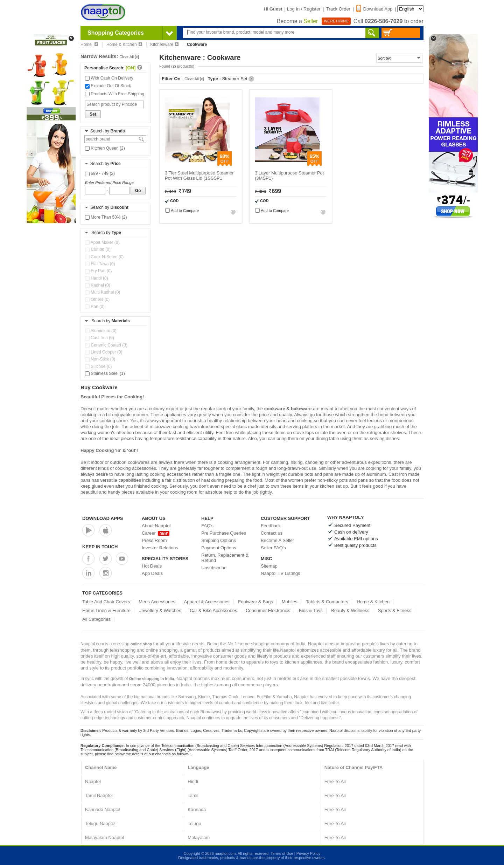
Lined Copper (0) (104, 352)
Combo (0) (98, 249)
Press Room (154, 540)
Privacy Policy (308, 853)
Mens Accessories (157, 602)
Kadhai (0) (98, 285)
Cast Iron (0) (100, 338)
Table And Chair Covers (106, 602)
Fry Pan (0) (98, 271)
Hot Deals (152, 566)
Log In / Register (304, 9)
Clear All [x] (129, 57)
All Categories (96, 619)
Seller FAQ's (273, 548)
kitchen (327, 486)
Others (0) (97, 300)
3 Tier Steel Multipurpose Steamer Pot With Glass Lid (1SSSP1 (199, 176)
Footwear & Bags (255, 602)
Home (89, 44)
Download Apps (103, 518)
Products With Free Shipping (115, 94)
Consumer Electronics (268, 610)
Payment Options (219, 548)
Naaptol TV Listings (281, 573)
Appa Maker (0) (102, 242)
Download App (374, 9)
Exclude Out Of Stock (108, 86)
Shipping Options (219, 540)
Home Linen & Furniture (106, 610)
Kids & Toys (311, 610)
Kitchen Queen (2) (105, 148)
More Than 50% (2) (106, 217)
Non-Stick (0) (100, 359)
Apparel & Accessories (207, 602)
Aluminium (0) (101, 331)
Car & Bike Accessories (213, 610)
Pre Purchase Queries (224, 533)
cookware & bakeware (288, 409)
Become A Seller (277, 540)
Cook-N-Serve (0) (104, 257)
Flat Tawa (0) (100, 264)
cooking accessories (170, 474)
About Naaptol (156, 526)
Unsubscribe (214, 568)
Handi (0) (97, 278)
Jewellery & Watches (160, 610)
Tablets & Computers (327, 602)
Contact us (272, 533)
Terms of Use (282, 853)
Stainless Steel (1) (105, 373)
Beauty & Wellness (350, 610)
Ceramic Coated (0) (106, 345)
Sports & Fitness (395, 610)
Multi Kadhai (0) (103, 292)
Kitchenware (164, 44)
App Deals (152, 573)
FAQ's (207, 526)
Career (156, 533)
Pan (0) (95, 307)
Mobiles (290, 602)
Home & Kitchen (124, 44)
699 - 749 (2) (100, 173)
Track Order (338, 9)
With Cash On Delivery (109, 78)
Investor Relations (160, 548)
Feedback (271, 526)
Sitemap (269, 566)
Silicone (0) (98, 366)
